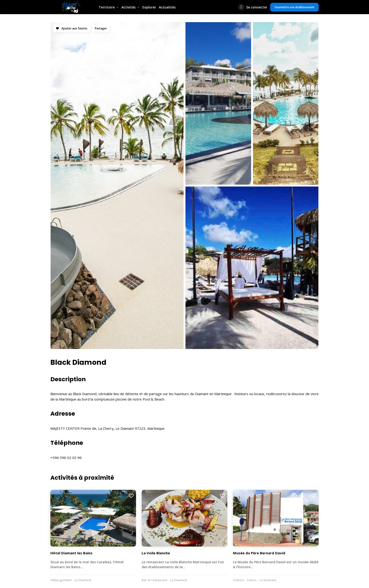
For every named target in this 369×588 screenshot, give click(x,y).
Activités (128, 7)
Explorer (149, 7)
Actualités (167, 7)
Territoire (107, 7)
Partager (101, 28)
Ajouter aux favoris (72, 28)
